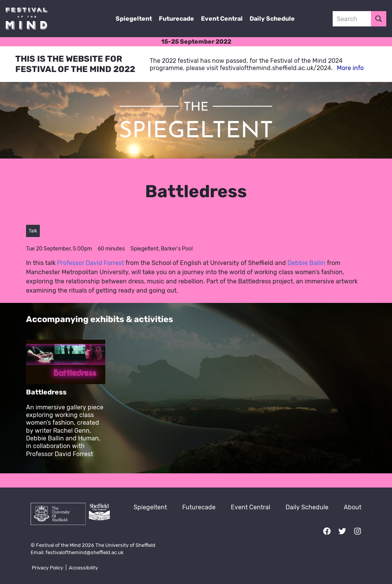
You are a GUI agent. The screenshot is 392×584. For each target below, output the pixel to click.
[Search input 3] (360, 19)
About (353, 507)
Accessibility (83, 568)
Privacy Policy (47, 568)
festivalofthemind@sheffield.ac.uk (85, 552)
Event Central (222, 19)
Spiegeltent (134, 19)
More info (350, 68)
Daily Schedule (272, 19)
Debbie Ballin (306, 263)
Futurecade (176, 19)
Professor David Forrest (91, 263)
